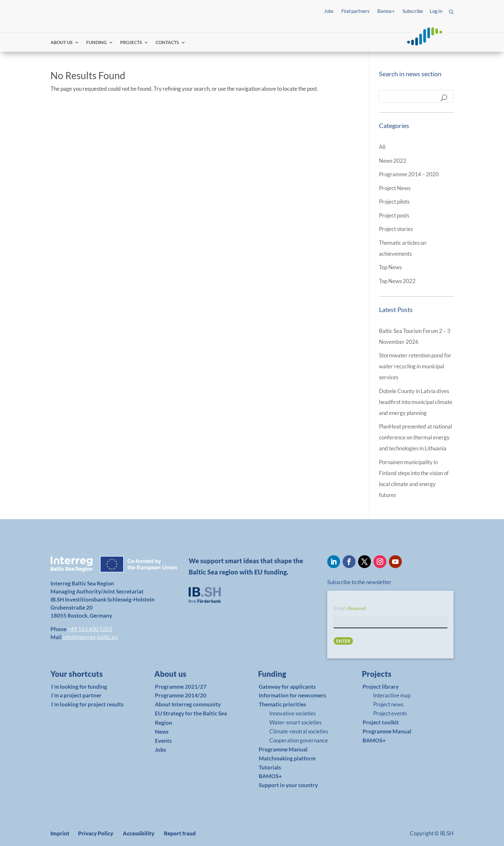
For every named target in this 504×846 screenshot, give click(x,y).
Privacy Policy (96, 833)
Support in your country (288, 785)
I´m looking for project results (87, 704)
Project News (395, 188)
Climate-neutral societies (299, 731)
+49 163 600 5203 (90, 629)
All (382, 147)
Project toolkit (381, 722)
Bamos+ (386, 11)
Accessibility (139, 833)
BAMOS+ (270, 776)
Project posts (394, 215)
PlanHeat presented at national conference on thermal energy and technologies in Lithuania (415, 437)
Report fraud (180, 833)
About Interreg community (188, 704)
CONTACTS (167, 43)
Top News (390, 267)
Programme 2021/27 (181, 687)
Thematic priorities (282, 704)
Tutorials (270, 767)
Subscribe (413, 11)
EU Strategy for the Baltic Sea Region (191, 718)
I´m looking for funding (79, 687)
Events (163, 741)
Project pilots (394, 202)
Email (350, 608)
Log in (436, 11)
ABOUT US (62, 43)
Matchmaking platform (287, 758)
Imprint (60, 833)
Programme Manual (283, 749)
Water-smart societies (295, 722)
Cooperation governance (299, 740)
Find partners (355, 11)
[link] (87, 676)
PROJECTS (131, 43)
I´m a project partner (76, 695)
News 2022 (393, 161)
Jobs (329, 11)
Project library (381, 687)
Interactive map (392, 695)
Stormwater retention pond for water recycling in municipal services (415, 366)
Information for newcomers (292, 695)
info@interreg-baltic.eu (90, 637)
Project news (388, 704)
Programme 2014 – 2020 (409, 174)
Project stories (396, 229)
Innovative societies (292, 713)
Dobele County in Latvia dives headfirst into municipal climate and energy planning (416, 402)
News (162, 732)
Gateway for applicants (287, 687)
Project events (390, 713)
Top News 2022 (397, 281)
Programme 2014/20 (181, 695)
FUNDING (96, 43)
